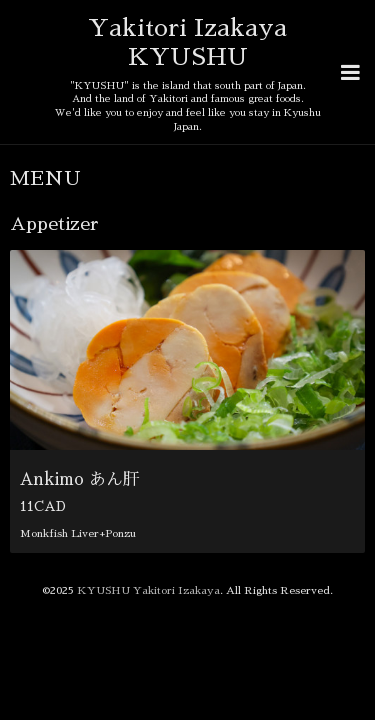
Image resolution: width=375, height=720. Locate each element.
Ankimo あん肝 (80, 437)
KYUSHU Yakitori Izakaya (148, 547)
